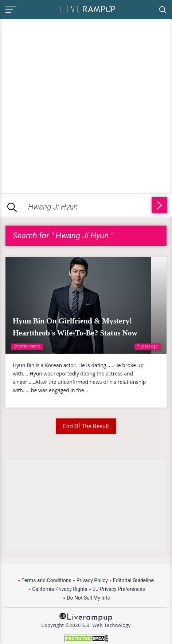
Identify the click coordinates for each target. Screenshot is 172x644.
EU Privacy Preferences (119, 589)
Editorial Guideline (133, 580)
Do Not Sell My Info (88, 598)
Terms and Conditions (46, 580)
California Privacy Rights (60, 589)
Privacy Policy (92, 580)
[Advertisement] (86, 105)
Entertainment (27, 346)
